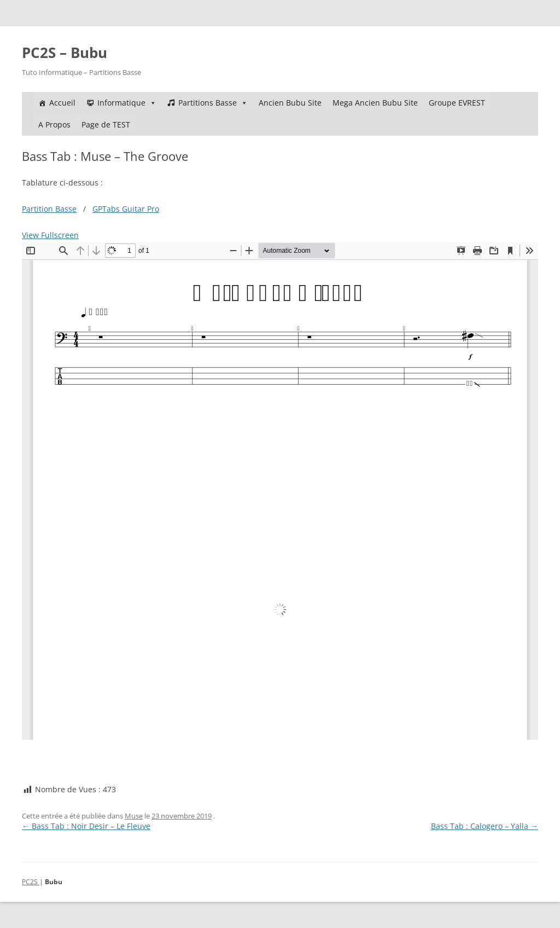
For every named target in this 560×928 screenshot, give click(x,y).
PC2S (31, 882)
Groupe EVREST (457, 103)
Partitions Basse (213, 103)
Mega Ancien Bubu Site (375, 103)
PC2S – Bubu (65, 53)
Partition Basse (49, 209)
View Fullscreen (50, 235)
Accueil (62, 103)
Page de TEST (106, 124)
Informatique (127, 103)
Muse (134, 816)
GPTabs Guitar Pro (126, 209)
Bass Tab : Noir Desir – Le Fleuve (86, 826)
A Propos (54, 124)
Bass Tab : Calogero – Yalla (485, 826)
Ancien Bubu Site (290, 103)
